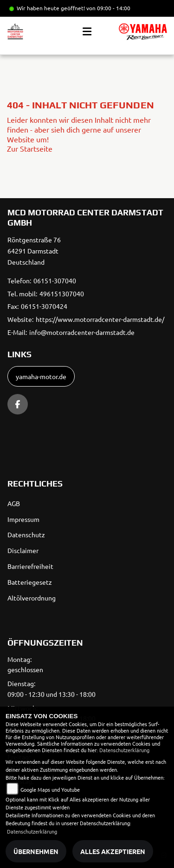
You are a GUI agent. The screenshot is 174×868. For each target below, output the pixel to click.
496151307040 (62, 294)
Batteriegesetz (30, 582)
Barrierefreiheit (30, 566)
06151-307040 (55, 280)
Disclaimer (23, 550)
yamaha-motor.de (41, 376)
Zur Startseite (30, 148)
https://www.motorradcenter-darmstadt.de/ (100, 319)
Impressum (23, 519)
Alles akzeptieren (113, 851)
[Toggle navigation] (87, 32)
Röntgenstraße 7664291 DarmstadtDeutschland (34, 251)
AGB (14, 503)
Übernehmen (36, 851)
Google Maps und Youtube (50, 789)
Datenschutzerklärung (124, 750)
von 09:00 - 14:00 (108, 8)
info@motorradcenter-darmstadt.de (82, 332)
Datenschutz (26, 534)
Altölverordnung (32, 598)
